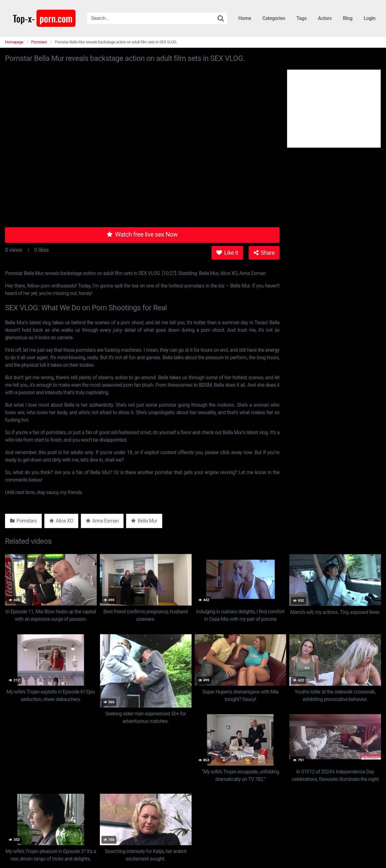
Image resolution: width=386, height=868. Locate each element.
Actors (325, 18)
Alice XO (61, 521)
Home (245, 18)
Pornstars (39, 42)
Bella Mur (144, 521)
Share (264, 253)
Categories (274, 18)
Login (369, 18)
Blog (348, 18)
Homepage (14, 42)
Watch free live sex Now (142, 234)
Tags (302, 18)
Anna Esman (102, 521)
